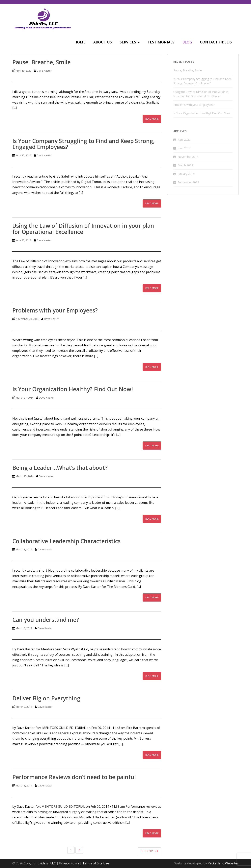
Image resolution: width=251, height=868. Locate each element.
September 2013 (188, 182)
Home (80, 42)
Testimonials (161, 42)
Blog (187, 42)
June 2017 (184, 148)
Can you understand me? (46, 620)
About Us (103, 42)
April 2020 (184, 140)
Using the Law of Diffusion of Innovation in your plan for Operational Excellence (83, 229)
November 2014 (188, 157)
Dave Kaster (44, 71)
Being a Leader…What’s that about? (60, 468)
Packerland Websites (223, 863)
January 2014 (186, 174)
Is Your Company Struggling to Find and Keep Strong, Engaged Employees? (84, 144)
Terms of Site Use (96, 863)
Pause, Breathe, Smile (42, 62)
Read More (152, 119)
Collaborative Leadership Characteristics (66, 541)
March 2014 (185, 165)
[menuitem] (80, 42)
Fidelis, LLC (48, 863)
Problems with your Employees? (55, 310)
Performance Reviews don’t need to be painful (74, 777)
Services (128, 42)
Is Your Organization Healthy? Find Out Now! (73, 389)
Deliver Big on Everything (46, 698)
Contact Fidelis (216, 42)
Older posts (149, 851)
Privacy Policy (69, 863)
